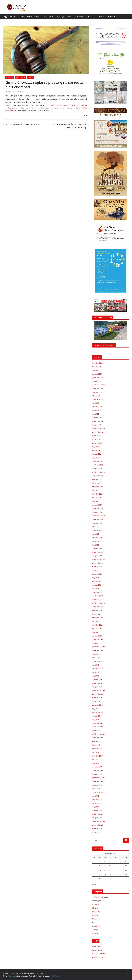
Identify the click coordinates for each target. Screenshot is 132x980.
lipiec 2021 (96, 570)
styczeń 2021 (97, 592)
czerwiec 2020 (97, 618)
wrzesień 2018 (97, 694)
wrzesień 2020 (97, 607)
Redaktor (20, 92)
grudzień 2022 (97, 509)
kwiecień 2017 (97, 756)
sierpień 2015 (97, 829)
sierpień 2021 (97, 567)
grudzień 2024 (97, 421)
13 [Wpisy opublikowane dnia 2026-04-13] (95, 870)
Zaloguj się (96, 946)
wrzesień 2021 (97, 563)
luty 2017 (96, 763)
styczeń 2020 (97, 636)
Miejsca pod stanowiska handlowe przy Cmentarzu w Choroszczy (71, 126)
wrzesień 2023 (97, 476)
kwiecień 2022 (97, 538)
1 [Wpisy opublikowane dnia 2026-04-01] (105, 861)
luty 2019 (96, 676)
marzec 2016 (97, 803)
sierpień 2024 (97, 436)
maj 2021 (96, 578)
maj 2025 (96, 403)
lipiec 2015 (96, 832)
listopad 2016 (97, 774)
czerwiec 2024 (97, 443)
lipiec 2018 (96, 701)
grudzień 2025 (97, 378)
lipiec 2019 (96, 658)
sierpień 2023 (97, 479)
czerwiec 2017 (97, 749)
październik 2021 (98, 559)
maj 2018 (96, 709)
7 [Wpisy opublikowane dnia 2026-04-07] (99, 866)
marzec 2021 (97, 585)
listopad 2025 (97, 381)
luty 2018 (96, 720)
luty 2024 (96, 458)
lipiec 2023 (96, 483)
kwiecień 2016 (97, 800)
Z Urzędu (31, 77)
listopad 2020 (97, 599)
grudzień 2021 (97, 552)
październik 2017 (98, 734)
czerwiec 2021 (97, 574)
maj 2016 (96, 796)
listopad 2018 (97, 687)
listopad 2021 (97, 556)
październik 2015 (98, 821)
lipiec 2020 (96, 614)
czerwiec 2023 (97, 487)
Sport (70, 17)
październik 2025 (98, 385)
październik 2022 (98, 516)
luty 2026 (96, 370)
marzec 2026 (97, 367)
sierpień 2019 (97, 654)
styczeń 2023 (97, 505)
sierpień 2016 (97, 785)
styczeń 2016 (97, 810)
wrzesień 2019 (97, 650)
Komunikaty (10, 77)
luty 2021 (96, 589)
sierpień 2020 (97, 610)
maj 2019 (96, 665)
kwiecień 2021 (97, 581)
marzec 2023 (97, 498)
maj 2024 (96, 447)
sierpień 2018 (97, 698)
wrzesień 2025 (97, 388)
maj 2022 (96, 534)
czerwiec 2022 (97, 530)
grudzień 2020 (97, 596)
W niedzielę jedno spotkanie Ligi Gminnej (22, 124)
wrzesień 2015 (97, 825)
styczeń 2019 (97, 680)
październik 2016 (98, 778)
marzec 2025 (97, 410)
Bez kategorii (97, 901)
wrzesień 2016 (97, 781)
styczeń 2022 (97, 549)
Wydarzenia (48, 17)
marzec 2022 (97, 541)
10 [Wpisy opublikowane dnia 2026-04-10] (115, 866)
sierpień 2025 (97, 392)
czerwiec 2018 (97, 705)
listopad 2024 (97, 425)
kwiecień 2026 (97, 363)
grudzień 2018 (97, 683)
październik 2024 (98, 428)
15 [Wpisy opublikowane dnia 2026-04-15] (105, 870)
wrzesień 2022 (97, 519)
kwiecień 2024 (97, 450)
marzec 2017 (97, 760)
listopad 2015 (97, 818)
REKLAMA (101, 17)
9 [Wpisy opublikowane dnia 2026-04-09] (110, 866)
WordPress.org (98, 957)
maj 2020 (96, 621)
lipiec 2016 (96, 789)
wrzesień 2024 (97, 432)
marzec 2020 (97, 629)
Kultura (90, 17)
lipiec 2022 (96, 527)
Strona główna (17, 17)
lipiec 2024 (96, 439)
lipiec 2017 (96, 745)
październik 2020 (98, 603)
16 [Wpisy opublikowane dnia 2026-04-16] (110, 870)
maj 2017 (96, 752)
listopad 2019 (97, 643)
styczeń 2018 (97, 723)
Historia (80, 17)
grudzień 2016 (97, 770)
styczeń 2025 (97, 418)
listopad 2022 (97, 512)
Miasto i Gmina (33, 17)
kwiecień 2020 (97, 625)
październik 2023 (98, 472)
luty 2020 (96, 632)
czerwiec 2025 (97, 399)
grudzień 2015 (97, 814)
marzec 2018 (97, 716)
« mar (94, 885)
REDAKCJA (111, 17)
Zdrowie (95, 933)
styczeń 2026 (97, 374)
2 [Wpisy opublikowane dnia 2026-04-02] (110, 861)
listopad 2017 (97, 730)
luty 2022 (96, 545)
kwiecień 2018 (97, 712)
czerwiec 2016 (97, 792)
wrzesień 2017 (97, 738)
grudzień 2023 (97, 465)
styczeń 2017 (97, 767)
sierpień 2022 (97, 523)
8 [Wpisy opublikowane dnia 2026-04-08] (105, 866)
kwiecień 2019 (97, 669)
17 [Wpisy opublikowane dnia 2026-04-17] (115, 870)
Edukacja (60, 17)
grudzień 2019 (97, 639)
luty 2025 (96, 414)
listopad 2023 (97, 469)
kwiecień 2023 (97, 494)
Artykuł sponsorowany (100, 897)
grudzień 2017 (97, 727)
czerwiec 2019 (97, 661)
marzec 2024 (97, 454)
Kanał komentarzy (99, 954)
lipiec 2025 (96, 396)
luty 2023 (96, 501)
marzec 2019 (97, 672)
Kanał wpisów (97, 950)
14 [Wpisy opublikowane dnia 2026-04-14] (100, 870)
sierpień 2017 (97, 741)
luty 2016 (96, 807)
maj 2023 (96, 490)
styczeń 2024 (97, 461)
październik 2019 (98, 647)
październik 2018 (98, 690)
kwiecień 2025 (97, 407)
